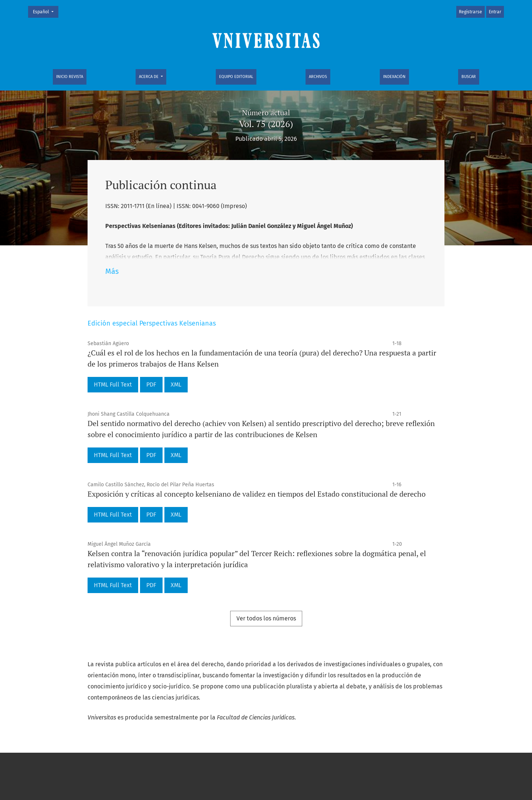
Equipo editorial (236, 77)
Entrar (495, 12)
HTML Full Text (113, 384)
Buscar (469, 77)
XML (176, 384)
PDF (151, 384)
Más (112, 271)
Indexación (394, 77)
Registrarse (470, 12)
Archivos (318, 77)
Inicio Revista (70, 77)
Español (45, 11)
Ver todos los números (266, 618)
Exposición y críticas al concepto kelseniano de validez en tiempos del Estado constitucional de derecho (257, 494)
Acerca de (149, 77)
